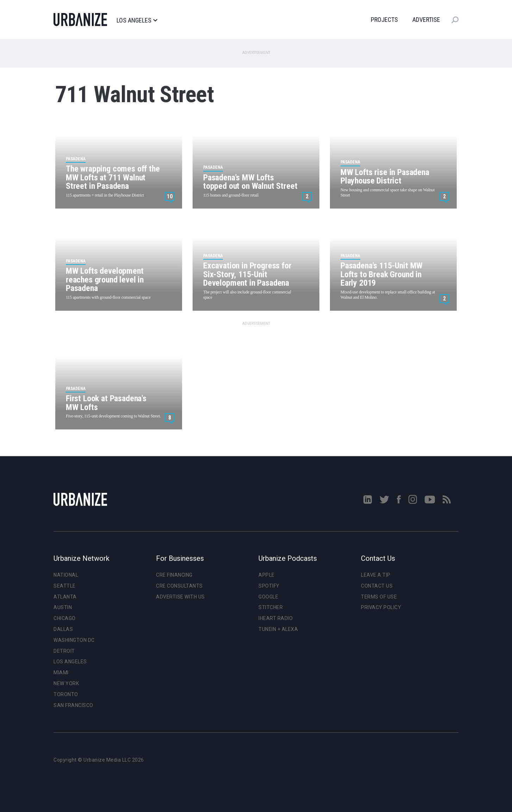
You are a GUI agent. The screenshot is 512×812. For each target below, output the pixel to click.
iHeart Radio (276, 618)
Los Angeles (137, 20)
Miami (61, 672)
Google (268, 597)
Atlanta (65, 597)
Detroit (64, 651)
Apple (267, 575)
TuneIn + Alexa (278, 629)
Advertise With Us (180, 597)
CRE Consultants (179, 586)
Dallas (63, 629)
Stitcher (271, 607)
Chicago (65, 618)
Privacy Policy (381, 607)
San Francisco (73, 705)
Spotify (269, 586)
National (66, 575)
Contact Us (377, 586)
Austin (63, 607)
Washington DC (74, 640)
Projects (384, 20)
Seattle (65, 586)
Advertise (426, 20)
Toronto (66, 694)
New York (66, 683)
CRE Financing (174, 575)
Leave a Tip (376, 575)
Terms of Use (379, 597)
